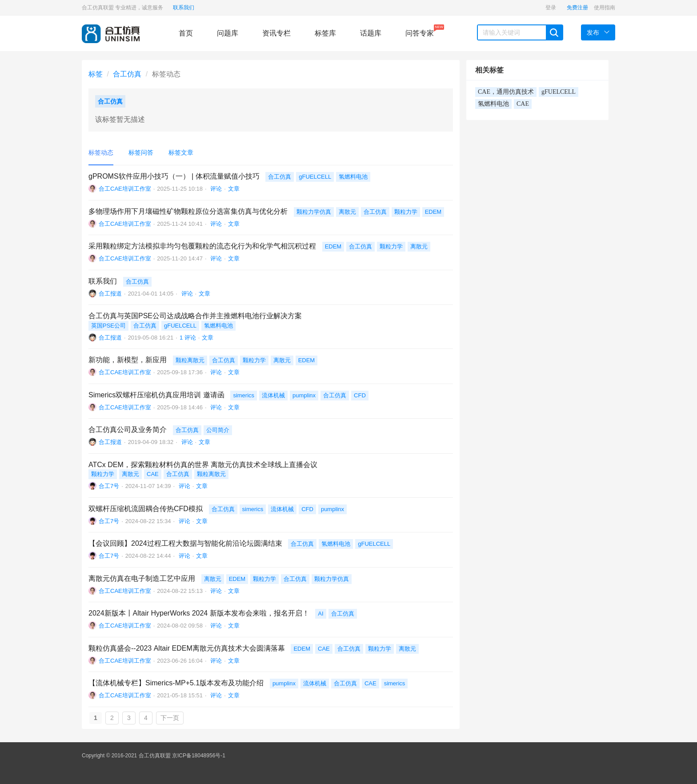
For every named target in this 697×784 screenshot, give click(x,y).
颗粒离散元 (190, 360)
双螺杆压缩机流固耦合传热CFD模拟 (146, 509)
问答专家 (420, 31)
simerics (244, 395)
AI (320, 614)
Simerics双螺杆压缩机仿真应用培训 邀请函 (156, 395)
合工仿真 (127, 74)
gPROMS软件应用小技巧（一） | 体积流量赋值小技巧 (174, 176)
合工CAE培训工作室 (125, 189)
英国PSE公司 (108, 326)
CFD (360, 395)
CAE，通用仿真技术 (506, 92)
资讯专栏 (276, 33)
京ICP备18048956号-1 (199, 756)
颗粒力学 (406, 212)
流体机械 (273, 395)
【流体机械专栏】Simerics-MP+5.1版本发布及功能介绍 (176, 683)
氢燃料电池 (353, 177)
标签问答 (141, 152)
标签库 (325, 33)
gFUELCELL (315, 177)
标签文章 (181, 152)
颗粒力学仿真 (314, 212)
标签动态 (101, 152)
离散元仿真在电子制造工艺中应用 (142, 578)
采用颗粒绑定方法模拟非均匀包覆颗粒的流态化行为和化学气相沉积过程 (202, 246)
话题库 (371, 33)
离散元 (347, 212)
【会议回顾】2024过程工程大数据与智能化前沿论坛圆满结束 (185, 543)
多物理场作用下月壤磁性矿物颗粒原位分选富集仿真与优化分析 (188, 211)
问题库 (228, 33)
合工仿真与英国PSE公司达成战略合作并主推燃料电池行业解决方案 (195, 316)
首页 (186, 33)
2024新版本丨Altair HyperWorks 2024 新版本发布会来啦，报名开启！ (199, 613)
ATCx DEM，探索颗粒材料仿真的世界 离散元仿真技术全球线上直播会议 (203, 465)
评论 (216, 189)
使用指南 (605, 8)
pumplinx (304, 395)
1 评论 (188, 338)
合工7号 (109, 486)
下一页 (170, 718)
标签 (96, 74)
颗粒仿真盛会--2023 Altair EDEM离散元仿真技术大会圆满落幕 (187, 648)
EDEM (433, 212)
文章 (234, 189)
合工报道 (110, 294)
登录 (551, 8)
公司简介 (218, 430)
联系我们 (184, 8)
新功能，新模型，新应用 (128, 360)
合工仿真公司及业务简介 (128, 430)
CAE (153, 474)
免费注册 (577, 8)
